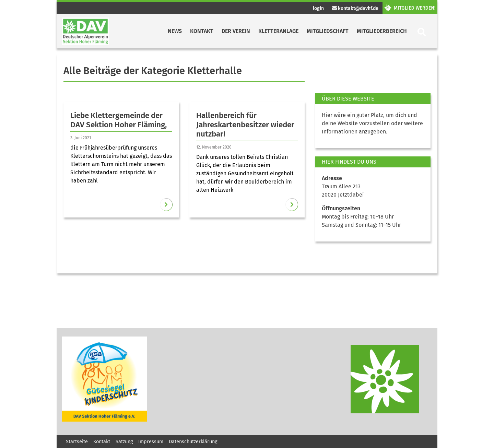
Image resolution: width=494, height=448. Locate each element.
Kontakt (202, 31)
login (318, 8)
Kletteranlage (278, 31)
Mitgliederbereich (382, 31)
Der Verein (236, 31)
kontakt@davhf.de (355, 8)
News (175, 31)
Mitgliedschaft (328, 31)
